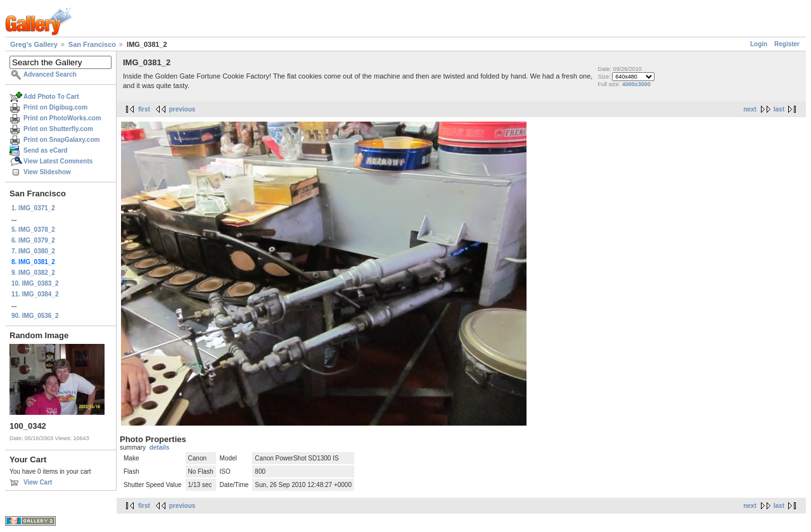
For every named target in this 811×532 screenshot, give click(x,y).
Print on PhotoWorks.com (62, 118)
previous (182, 109)
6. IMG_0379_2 (33, 240)
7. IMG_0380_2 (33, 251)
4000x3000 (636, 84)
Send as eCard (45, 150)
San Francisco (92, 44)
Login (759, 44)
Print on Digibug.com (55, 107)
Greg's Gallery (34, 44)
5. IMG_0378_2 (33, 230)
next (750, 109)
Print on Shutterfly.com (58, 129)
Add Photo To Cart (51, 97)
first (144, 109)
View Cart (38, 482)
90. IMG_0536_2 (35, 316)
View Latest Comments (58, 161)
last (779, 109)
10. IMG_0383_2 (35, 283)
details (160, 447)
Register (787, 44)
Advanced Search (50, 74)
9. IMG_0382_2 (33, 273)
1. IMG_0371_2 (33, 208)
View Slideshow (47, 172)
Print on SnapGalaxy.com (61, 140)
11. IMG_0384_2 (35, 294)
